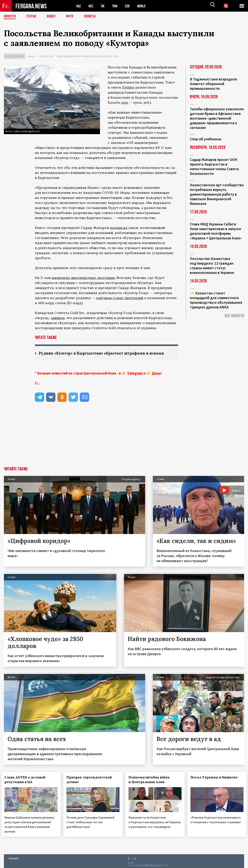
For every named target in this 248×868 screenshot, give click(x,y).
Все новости (234, 316)
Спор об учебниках (206, 139)
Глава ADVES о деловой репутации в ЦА (27, 780)
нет (125, 102)
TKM (117, 6)
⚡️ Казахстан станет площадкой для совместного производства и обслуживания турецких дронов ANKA (216, 300)
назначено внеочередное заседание (84, 278)
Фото (71, 16)
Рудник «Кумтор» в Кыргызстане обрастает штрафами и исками (105, 353)
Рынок (32, 56)
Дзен (156, 373)
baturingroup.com (153, 864)
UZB (130, 6)
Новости (10, 16)
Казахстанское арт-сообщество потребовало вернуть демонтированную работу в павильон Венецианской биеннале (217, 194)
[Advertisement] (124, 438)
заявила (58, 318)
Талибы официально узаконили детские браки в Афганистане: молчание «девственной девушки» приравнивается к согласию (217, 118)
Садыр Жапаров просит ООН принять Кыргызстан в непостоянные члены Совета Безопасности (214, 167)
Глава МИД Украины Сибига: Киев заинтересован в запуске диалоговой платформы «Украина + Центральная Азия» (216, 231)
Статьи (32, 16)
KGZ (92, 6)
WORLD (145, 6)
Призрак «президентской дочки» (91, 780)
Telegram (135, 373)
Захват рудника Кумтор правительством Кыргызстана (87, 56)
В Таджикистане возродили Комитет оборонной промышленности (214, 84)
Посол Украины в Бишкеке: (217, 777)
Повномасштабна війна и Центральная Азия (151, 780)
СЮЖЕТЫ (92, 16)
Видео (52, 16)
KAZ (79, 6)
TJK (104, 6)
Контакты (14, 857)
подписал (119, 228)
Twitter (128, 87)
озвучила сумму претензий (120, 298)
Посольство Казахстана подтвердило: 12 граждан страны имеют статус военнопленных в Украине (212, 266)
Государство (46, 56)
